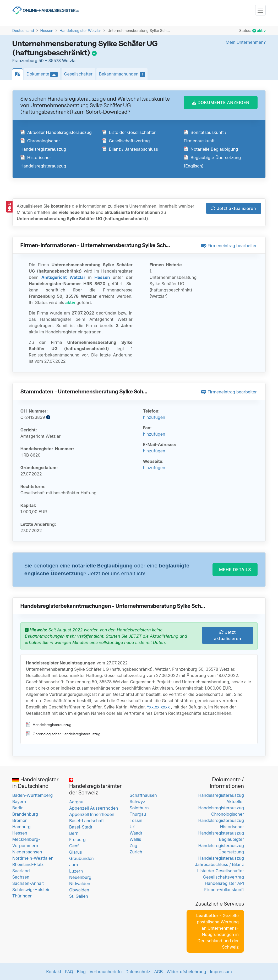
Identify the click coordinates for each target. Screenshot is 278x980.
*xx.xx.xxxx (158, 707)
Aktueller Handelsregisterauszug (56, 132)
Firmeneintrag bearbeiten (230, 246)
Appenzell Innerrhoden (92, 814)
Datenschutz (138, 972)
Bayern (19, 802)
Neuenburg (80, 877)
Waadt (136, 833)
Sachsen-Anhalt (28, 883)
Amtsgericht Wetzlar (63, 277)
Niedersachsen (27, 852)
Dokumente (43, 74)
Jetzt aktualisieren (234, 208)
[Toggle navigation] (260, 10)
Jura (74, 865)
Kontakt (54, 972)
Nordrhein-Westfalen (33, 858)
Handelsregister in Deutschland (36, 783)
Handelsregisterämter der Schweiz (96, 787)
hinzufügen (154, 417)
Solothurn (139, 808)
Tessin (136, 820)
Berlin (18, 808)
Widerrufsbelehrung (186, 972)
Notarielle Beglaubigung (211, 149)
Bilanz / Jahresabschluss (130, 149)
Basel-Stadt (81, 827)
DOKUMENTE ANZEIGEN (221, 102)
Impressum (221, 972)
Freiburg (77, 840)
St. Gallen (79, 896)
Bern (74, 833)
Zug (133, 846)
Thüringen (22, 896)
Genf (74, 846)
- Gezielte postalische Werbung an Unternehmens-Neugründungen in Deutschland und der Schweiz (217, 931)
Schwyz (138, 802)
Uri (133, 827)
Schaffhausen (143, 795)
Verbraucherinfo (106, 972)
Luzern (76, 871)
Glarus (76, 852)
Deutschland (23, 31)
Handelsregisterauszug (49, 725)
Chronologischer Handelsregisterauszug (63, 734)
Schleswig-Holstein (31, 890)
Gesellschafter (78, 74)
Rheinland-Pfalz (28, 864)
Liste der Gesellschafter (129, 132)
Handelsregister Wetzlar (80, 31)
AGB (158, 972)
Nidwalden (80, 884)
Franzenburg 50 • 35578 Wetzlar (45, 61)
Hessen (47, 31)
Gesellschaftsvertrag (126, 141)
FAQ (69, 972)
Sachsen (21, 877)
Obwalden (79, 890)
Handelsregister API (224, 883)
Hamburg (21, 827)
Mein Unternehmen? (246, 42)
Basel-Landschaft (86, 821)
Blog (81, 972)
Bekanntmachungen (123, 74)
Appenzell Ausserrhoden (94, 808)
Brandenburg (25, 814)
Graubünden (81, 858)
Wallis (135, 839)
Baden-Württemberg (32, 795)
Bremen (20, 820)
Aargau (76, 802)
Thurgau (138, 814)
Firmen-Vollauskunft (224, 890)
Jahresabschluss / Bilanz (219, 864)
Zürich (136, 852)
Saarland (21, 871)
